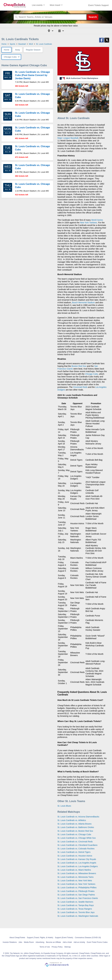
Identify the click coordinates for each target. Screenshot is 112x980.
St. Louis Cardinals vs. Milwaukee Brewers (77, 873)
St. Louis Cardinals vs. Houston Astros (75, 856)
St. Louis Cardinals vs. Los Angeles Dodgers (78, 866)
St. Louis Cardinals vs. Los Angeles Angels (77, 863)
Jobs (20, 942)
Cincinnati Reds (80, 387)
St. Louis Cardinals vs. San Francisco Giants (78, 898)
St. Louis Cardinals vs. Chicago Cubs (74, 834)
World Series (97, 220)
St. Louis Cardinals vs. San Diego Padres (76, 895)
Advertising (40, 942)
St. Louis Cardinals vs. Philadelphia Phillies (77, 888)
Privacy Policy (57, 947)
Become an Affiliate (53, 942)
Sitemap (68, 947)
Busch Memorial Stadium (83, 303)
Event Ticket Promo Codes (97, 942)
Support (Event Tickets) (64, 938)
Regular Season (33, 50)
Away (17, 50)
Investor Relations (10, 942)
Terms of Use (45, 947)
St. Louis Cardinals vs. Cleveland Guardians (77, 845)
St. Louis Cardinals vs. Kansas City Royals (77, 859)
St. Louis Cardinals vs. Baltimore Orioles (76, 827)
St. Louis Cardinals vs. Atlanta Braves (74, 824)
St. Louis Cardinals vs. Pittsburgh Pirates (76, 891)
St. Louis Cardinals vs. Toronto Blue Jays (76, 912)
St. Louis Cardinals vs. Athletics (72, 820)
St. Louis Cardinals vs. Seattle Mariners (75, 902)
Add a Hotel (67, 942)
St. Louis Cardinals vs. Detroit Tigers (74, 852)
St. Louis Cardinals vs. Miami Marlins (74, 870)
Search (93, 17)
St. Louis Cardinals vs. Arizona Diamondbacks (78, 817)
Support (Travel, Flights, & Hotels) (40, 938)
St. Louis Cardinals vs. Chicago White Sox (77, 838)
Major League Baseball (68, 138)
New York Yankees (89, 223)
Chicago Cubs (91, 374)
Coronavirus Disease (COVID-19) (88, 938)
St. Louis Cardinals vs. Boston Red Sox (75, 831)
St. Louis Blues (64, 806)
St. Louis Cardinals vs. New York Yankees (76, 884)
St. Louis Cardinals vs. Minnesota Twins (75, 877)
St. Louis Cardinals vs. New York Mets (75, 881)
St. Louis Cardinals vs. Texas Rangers (75, 909)
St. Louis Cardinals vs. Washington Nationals (78, 916)
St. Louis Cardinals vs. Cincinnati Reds (75, 842)
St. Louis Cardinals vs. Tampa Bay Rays (76, 905)
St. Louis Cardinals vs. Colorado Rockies (76, 849)
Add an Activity (79, 942)
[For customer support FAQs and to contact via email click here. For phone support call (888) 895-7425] (99, 5)
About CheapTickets (17, 938)
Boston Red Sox (79, 366)
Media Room (29, 942)
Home (6, 50)
